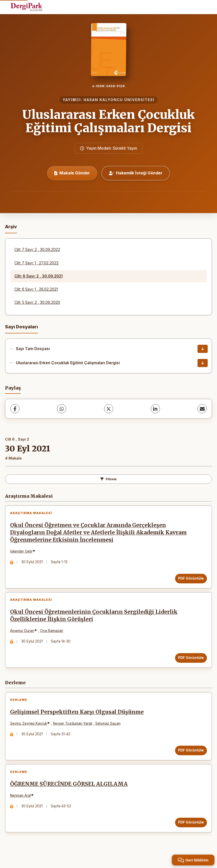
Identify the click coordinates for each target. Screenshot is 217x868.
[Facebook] (15, 409)
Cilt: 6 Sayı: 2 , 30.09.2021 (39, 276)
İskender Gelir (23, 553)
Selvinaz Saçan (109, 731)
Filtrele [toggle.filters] (108, 479)
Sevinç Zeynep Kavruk (30, 731)
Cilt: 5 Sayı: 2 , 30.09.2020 (37, 302)
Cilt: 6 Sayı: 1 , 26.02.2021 (36, 289)
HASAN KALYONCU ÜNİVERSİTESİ (119, 100)
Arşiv (11, 227)
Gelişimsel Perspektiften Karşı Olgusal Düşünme (78, 719)
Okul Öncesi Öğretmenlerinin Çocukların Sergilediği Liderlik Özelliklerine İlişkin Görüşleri (95, 620)
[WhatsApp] (62, 409)
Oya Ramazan (53, 635)
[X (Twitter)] (109, 409)
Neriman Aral (22, 806)
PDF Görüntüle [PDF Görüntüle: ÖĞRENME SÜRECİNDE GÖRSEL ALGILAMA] (189, 833)
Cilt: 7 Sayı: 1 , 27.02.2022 (37, 263)
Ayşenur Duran (24, 635)
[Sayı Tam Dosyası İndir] (203, 349)
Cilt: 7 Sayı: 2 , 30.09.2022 (37, 250)
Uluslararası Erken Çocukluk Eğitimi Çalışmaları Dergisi (108, 121)
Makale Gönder (72, 173)
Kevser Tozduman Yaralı (74, 731)
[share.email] (202, 409)
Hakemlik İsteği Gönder (136, 173)
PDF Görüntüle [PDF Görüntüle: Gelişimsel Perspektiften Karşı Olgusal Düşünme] (189, 758)
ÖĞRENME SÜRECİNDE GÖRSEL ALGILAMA (70, 794)
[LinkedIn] (155, 409)
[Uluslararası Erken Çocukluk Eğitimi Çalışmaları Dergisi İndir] (203, 363)
